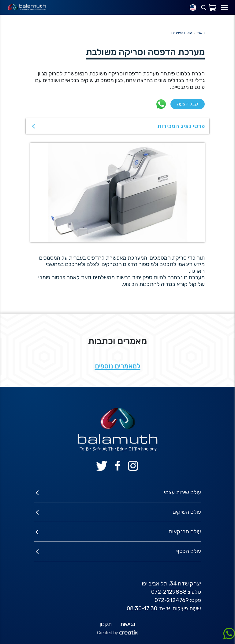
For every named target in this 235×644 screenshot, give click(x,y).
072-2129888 (169, 592)
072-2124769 (172, 600)
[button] (117, 126)
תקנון (106, 624)
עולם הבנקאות (185, 532)
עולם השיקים (182, 33)
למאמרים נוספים (118, 366)
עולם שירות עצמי (183, 492)
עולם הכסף (189, 551)
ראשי (201, 33)
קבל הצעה (187, 104)
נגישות (128, 624)
